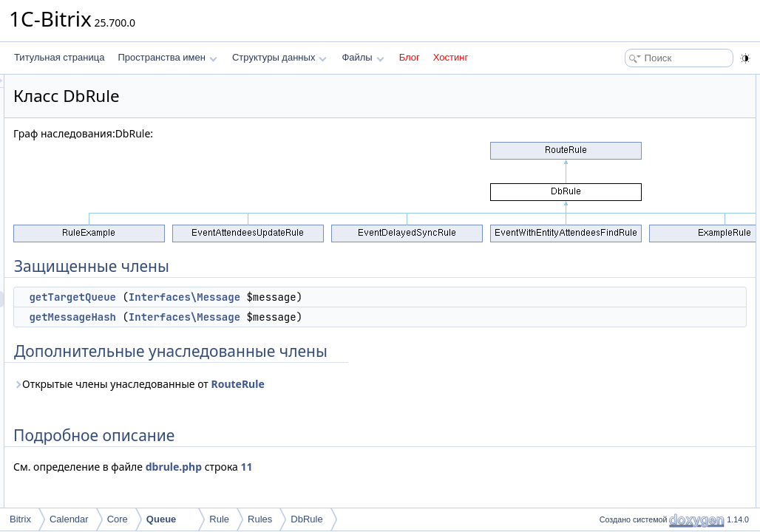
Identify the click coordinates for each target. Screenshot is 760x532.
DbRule (306, 519)
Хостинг (451, 57)
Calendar (69, 519)
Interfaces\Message (369, 297)
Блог (410, 57)
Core (118, 519)
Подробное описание (639, 148)
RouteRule (422, 384)
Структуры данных (279, 57)
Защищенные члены (637, 83)
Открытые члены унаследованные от (324, 384)
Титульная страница (59, 57)
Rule (219, 519)
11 (431, 467)
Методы (611, 164)
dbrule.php (359, 467)
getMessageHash (257, 317)
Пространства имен (167, 57)
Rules (260, 519)
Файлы (363, 57)
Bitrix (20, 519)
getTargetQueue (257, 297)
